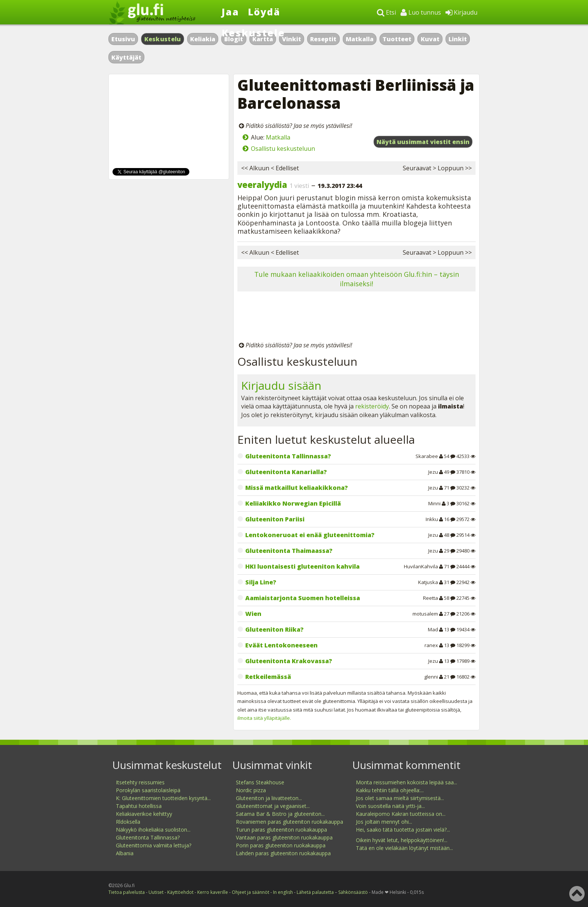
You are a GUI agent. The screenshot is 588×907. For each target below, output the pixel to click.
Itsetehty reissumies (140, 782)
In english (283, 892)
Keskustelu (163, 39)
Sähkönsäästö (353, 892)
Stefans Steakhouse (260, 782)
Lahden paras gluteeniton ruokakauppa (283, 853)
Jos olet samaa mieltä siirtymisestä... (400, 798)
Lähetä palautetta (315, 892)
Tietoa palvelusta (127, 892)
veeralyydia (262, 185)
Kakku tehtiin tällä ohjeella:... (390, 790)
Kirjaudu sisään (281, 385)
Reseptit (323, 39)
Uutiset (156, 892)
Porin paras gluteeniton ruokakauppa (281, 845)
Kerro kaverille (213, 892)
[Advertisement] (356, 318)
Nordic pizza (251, 790)
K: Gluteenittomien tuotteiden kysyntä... (163, 798)
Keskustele (253, 33)
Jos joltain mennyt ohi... (384, 822)
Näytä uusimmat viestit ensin (423, 142)
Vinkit (292, 39)
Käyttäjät (126, 57)
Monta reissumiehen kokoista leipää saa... (406, 782)
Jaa (230, 12)
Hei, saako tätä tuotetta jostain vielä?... (403, 830)
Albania (125, 853)
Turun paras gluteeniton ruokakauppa (281, 830)
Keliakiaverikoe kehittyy (144, 814)
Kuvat (430, 39)
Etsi (386, 12)
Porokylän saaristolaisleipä (148, 790)
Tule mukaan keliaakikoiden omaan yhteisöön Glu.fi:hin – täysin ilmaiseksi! (357, 279)
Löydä (264, 12)
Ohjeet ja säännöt (250, 892)
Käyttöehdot (180, 892)
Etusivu (123, 39)
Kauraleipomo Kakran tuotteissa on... (401, 814)
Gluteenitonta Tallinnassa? (148, 837)
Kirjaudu (461, 12)
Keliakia (203, 39)
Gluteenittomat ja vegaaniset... (273, 806)
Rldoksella (128, 822)
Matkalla (360, 39)
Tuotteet (397, 39)
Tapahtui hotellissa (139, 806)
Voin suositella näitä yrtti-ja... (390, 806)
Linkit (458, 39)
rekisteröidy (372, 406)
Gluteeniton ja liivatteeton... (269, 798)
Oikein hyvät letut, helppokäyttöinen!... (402, 840)
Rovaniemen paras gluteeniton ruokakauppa (289, 822)
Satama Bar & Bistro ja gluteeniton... (280, 814)
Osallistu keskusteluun (283, 149)
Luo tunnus (421, 12)
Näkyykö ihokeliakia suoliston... (153, 830)
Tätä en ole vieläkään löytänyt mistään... (404, 848)
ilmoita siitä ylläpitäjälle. (264, 718)
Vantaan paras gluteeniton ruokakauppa (284, 837)
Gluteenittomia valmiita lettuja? (154, 845)
